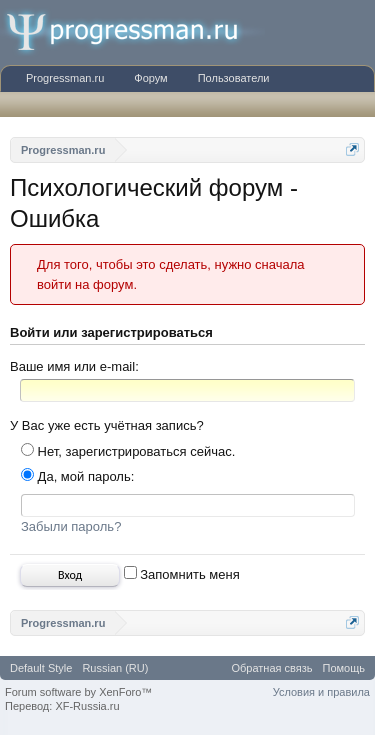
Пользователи (234, 78)
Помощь (344, 668)
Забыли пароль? (71, 526)
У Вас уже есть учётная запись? (107, 425)
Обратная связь (271, 668)
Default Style (41, 668)
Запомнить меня (182, 574)
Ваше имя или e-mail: (74, 366)
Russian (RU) (115, 668)
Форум (150, 78)
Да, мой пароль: (77, 476)
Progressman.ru (65, 78)
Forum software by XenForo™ (78, 692)
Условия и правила (321, 692)
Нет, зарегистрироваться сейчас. (128, 451)
